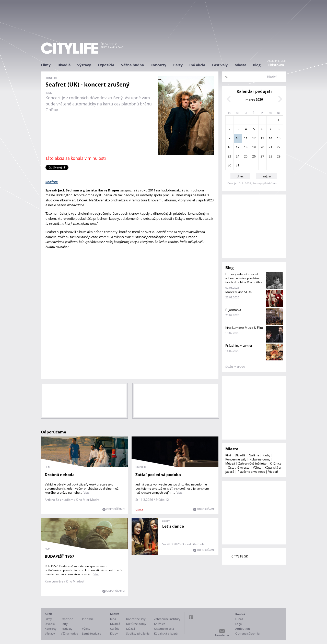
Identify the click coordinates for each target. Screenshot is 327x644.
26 (254, 156)
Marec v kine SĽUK (238, 292)
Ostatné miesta (239, 467)
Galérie (254, 455)
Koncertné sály (236, 459)
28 (271, 156)
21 (271, 147)
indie (49, 93)
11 (246, 138)
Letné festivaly (92, 633)
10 (238, 138)
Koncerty (158, 65)
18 (246, 147)
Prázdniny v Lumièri (239, 345)
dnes (240, 176)
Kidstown (276, 65)
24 (238, 156)
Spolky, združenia (138, 633)
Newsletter (222, 635)
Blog (257, 65)
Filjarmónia (233, 310)
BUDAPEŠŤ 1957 (60, 556)
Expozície (106, 65)
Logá (238, 624)
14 (271, 138)
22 (279, 147)
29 (279, 156)
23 (229, 156)
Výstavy (84, 65)
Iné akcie (197, 65)
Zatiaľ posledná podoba (158, 475)
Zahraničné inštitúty (252, 463)
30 (229, 165)
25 (246, 156)
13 (262, 138)
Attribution (243, 629)
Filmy (46, 65)
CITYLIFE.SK (240, 556)
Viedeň (273, 472)
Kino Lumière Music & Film (244, 328)
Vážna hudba (132, 65)
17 (238, 147)
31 (238, 165)
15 (279, 138)
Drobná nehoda (60, 475)
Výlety (257, 467)
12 (254, 138)
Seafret (52, 182)
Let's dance (173, 526)
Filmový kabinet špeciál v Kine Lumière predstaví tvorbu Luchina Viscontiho (243, 278)
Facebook (191, 617)
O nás (239, 619)
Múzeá (230, 463)
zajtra (267, 176)
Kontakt (241, 614)
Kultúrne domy (260, 459)
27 (262, 156)
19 (254, 147)
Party (178, 65)
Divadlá (64, 65)
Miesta (240, 65)
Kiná (228, 455)
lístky (139, 509)
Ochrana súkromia (247, 633)
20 (262, 147)
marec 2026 (254, 99)
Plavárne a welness (251, 472)
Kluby (266, 455)
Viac (86, 493)
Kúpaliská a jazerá (166, 633)
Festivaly (220, 65)
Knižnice (276, 463)
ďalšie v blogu (235, 367)
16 (229, 147)
